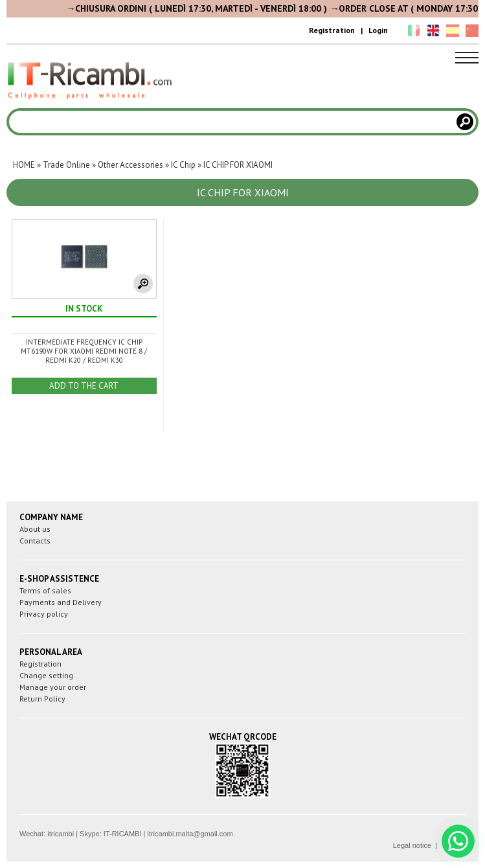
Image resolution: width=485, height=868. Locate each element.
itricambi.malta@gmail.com (190, 834)
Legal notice (412, 845)
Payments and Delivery (61, 602)
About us (35, 529)
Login (378, 30)
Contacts (35, 541)
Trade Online (66, 165)
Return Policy (42, 699)
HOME (24, 165)
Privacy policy (44, 614)
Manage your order (53, 687)
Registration (332, 30)
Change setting (46, 675)
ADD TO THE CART (84, 386)
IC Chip (183, 165)
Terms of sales (45, 590)
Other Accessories (130, 165)
